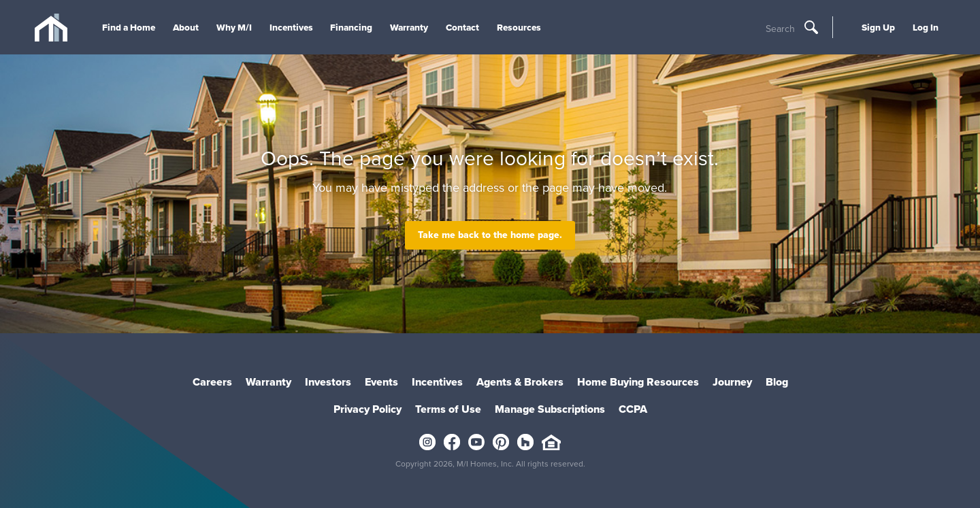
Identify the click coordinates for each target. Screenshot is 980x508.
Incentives (291, 27)
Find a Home (129, 27)
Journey (732, 382)
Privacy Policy (367, 409)
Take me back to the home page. (490, 235)
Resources (519, 27)
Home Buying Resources (638, 382)
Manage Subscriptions (550, 409)
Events (381, 382)
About (186, 27)
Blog (777, 382)
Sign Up (878, 27)
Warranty (409, 27)
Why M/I (234, 27)
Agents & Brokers (520, 382)
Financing (351, 27)
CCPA (633, 409)
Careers (212, 382)
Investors (328, 382)
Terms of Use (448, 409)
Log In (926, 27)
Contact (462, 27)
